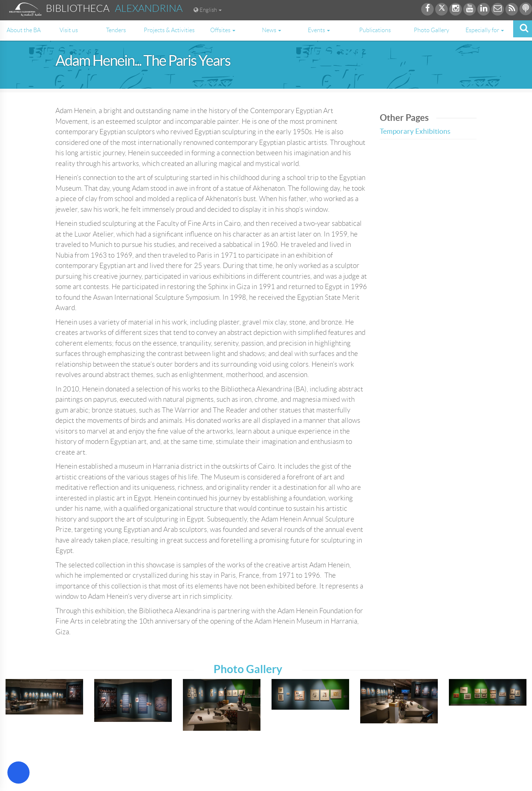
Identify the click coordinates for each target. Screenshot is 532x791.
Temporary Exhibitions (415, 131)
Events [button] (319, 30)
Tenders (116, 30)
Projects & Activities (169, 30)
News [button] (272, 30)
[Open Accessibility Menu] (18, 773)
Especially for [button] (485, 30)
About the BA (24, 30)
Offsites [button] (223, 30)
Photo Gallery (432, 30)
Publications (375, 30)
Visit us (69, 30)
